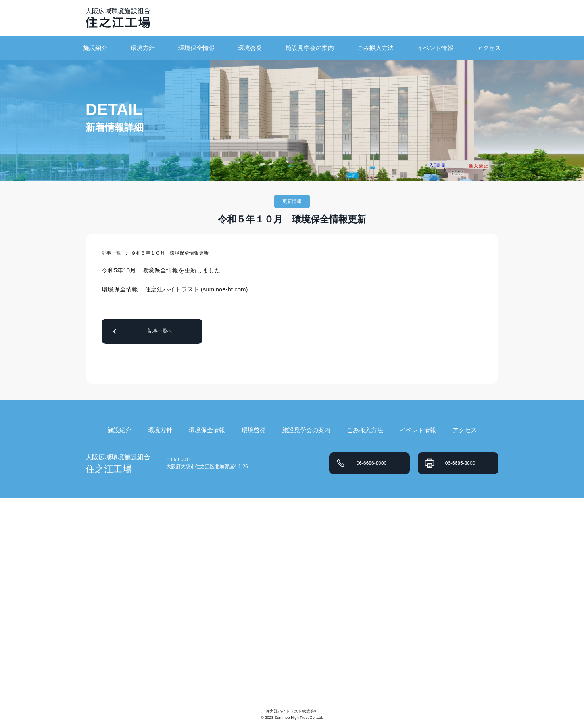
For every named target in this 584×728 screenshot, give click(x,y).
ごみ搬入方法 (375, 48)
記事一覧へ (160, 331)
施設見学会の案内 (310, 48)
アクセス (489, 48)
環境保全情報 (196, 48)
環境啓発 (250, 48)
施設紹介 (95, 48)
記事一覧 (111, 253)
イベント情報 (435, 48)
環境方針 (143, 48)
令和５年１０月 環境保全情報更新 (170, 253)
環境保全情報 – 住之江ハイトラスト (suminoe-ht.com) (175, 289)
